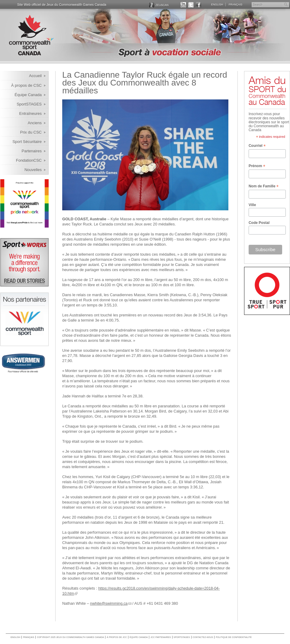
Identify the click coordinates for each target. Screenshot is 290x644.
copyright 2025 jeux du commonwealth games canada (70, 637)
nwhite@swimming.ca (109, 603)
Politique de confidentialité (234, 637)
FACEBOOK (199, 5)
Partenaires (32, 151)
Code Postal (259, 223)
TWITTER (191, 5)
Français (236, 5)
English (217, 5)
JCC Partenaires (161, 637)
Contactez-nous (203, 637)
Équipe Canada (28, 95)
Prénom (257, 166)
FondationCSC (29, 160)
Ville (252, 205)
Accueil (35, 76)
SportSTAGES (29, 104)
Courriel (257, 146)
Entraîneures (31, 113)
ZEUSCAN (159, 5)
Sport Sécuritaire (27, 142)
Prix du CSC (31, 132)
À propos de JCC (117, 637)
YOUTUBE (184, 5)
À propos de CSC (26, 85)
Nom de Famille (264, 186)
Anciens (35, 123)
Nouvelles (33, 170)
